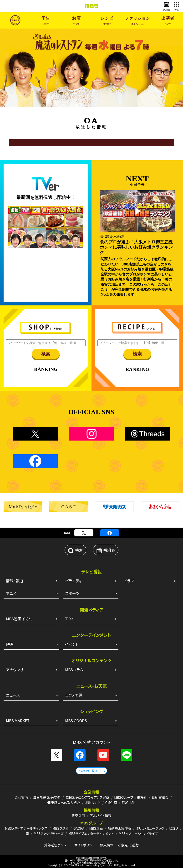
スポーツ (72, 593)
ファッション (137, 21)
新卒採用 (78, 815)
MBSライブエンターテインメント (91, 834)
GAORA (79, 828)
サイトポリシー (85, 845)
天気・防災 (74, 695)
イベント (72, 644)
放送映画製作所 (119, 828)
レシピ (107, 21)
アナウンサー (17, 670)
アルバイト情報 (101, 815)
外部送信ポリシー (57, 845)
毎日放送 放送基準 (47, 797)
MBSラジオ (60, 828)
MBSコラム (74, 670)
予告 (46, 21)
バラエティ (73, 581)
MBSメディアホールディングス (26, 828)
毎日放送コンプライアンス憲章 (87, 797)
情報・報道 (15, 581)
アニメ (11, 593)
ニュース (13, 695)
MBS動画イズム (19, 619)
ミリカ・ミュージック (150, 828)
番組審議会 (160, 797)
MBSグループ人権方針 (130, 797)
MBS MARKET (18, 721)
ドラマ (129, 581)
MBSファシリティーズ (49, 834)
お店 (76, 21)
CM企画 (111, 803)
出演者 (168, 21)
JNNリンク (93, 803)
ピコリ (173, 828)
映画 (10, 644)
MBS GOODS (76, 721)
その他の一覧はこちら (91, 771)
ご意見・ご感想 (128, 845)
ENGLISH (129, 803)
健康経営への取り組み (64, 803)
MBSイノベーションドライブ (138, 834)
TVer (69, 619)
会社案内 (21, 797)
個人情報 (107, 845)
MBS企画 (96, 828)
